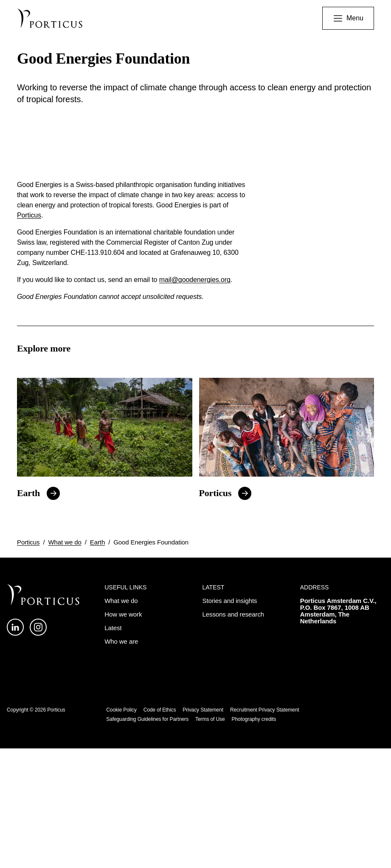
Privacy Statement (203, 829)
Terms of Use (210, 839)
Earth (28, 613)
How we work (123, 734)
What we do (65, 662)
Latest (113, 747)
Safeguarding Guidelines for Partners (147, 839)
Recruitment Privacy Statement (265, 829)
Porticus (29, 335)
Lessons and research (233, 734)
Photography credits (254, 839)
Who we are (121, 761)
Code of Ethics (160, 829)
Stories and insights (230, 720)
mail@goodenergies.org (195, 400)
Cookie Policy (121, 829)
